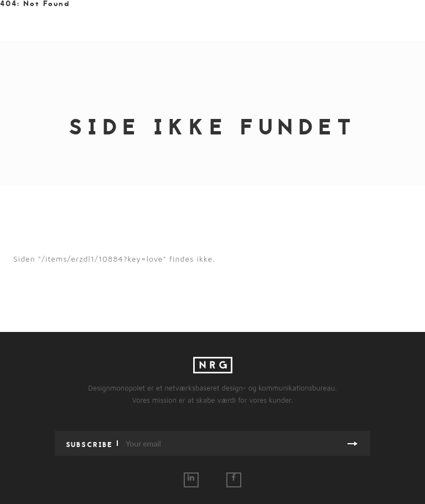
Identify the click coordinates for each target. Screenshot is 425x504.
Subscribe (89, 445)
